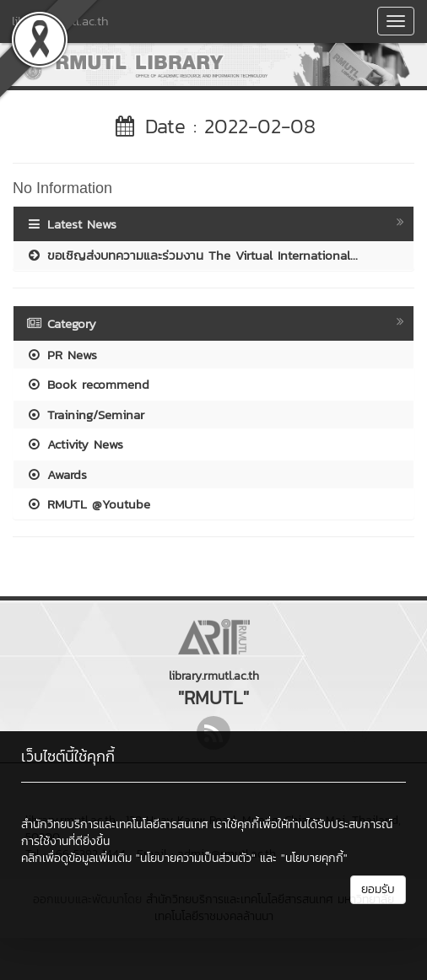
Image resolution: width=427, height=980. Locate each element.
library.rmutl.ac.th (60, 21)
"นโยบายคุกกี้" (314, 858)
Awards (57, 474)
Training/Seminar (85, 415)
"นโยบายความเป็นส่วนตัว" (196, 858)
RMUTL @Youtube (88, 504)
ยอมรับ (378, 889)
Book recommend (88, 384)
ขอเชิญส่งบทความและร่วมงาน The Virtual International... (192, 255)
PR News (62, 355)
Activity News (75, 444)
